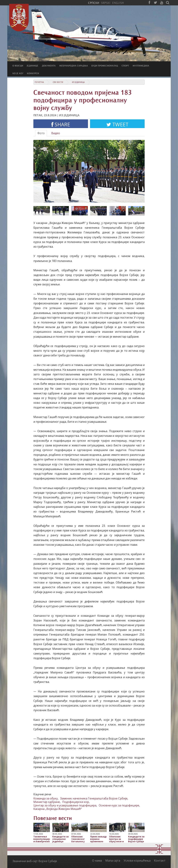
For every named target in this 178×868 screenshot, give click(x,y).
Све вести (58, 82)
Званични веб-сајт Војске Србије (35, 861)
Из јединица (78, 82)
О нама (97, 861)
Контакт (160, 861)
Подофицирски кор (76, 802)
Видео (56, 133)
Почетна (39, 82)
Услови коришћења (137, 861)
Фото (41, 133)
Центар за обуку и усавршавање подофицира (65, 805)
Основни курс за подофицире (119, 805)
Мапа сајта (113, 861)
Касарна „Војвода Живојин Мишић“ (58, 809)
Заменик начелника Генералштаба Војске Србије (94, 798)
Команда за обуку (46, 798)
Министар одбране (47, 802)
